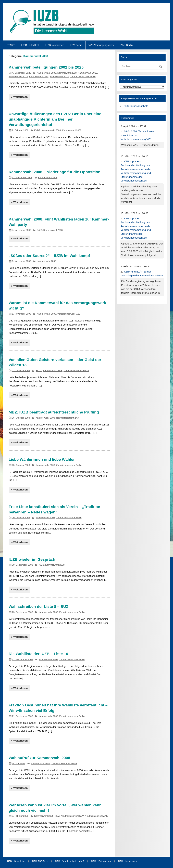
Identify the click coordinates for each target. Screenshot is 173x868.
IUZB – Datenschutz (101, 861)
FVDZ (37, 130)
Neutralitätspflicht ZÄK (68, 418)
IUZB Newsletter (54, 45)
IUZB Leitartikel (30, 45)
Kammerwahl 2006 (46, 73)
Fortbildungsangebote (136, 106)
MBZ (57, 816)
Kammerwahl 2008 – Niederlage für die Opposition (55, 172)
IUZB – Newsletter (16, 861)
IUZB (39, 230)
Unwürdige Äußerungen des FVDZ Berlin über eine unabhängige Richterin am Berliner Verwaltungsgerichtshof (55, 119)
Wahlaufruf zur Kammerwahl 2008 (39, 758)
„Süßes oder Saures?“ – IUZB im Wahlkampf (49, 256)
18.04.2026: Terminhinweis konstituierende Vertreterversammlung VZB (137, 135)
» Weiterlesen (19, 97)
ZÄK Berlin (127, 45)
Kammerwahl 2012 (88, 73)
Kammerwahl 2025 (59, 76)
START (11, 45)
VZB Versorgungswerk (101, 45)
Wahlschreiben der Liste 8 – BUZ (39, 606)
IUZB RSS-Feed (40, 861)
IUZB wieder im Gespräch (32, 559)
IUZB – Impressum (127, 861)
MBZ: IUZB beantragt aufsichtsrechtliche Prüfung (54, 412)
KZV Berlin (76, 45)
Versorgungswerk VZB (69, 314)
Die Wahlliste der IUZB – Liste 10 (38, 654)
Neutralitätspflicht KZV (72, 816)
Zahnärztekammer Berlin (83, 76)
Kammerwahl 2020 (39, 76)
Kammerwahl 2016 (18, 76)
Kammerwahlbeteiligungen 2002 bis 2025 (46, 67)
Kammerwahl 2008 (67, 73)
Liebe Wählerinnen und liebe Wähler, (42, 459)
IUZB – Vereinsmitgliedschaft (69, 861)
